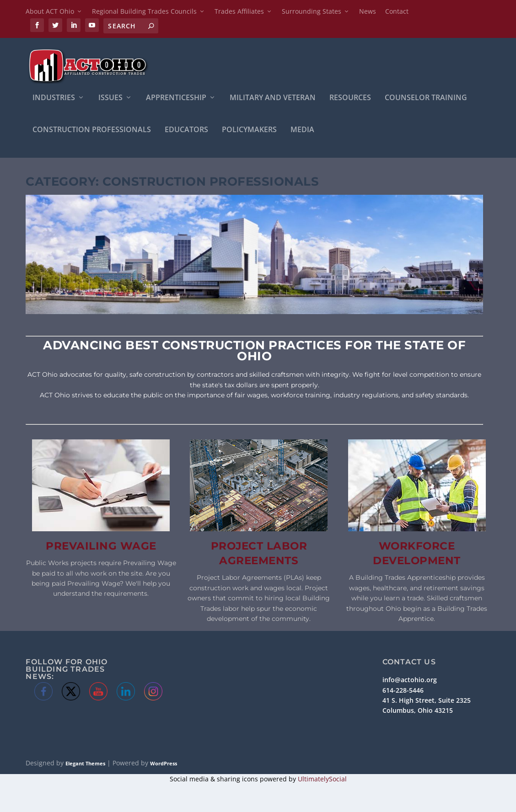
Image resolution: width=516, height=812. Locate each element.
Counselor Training (426, 99)
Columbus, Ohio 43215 (418, 712)
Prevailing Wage (101, 547)
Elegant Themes (85, 764)
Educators (186, 131)
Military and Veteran (273, 99)
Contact (397, 11)
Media (302, 131)
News (368, 11)
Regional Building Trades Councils (144, 11)
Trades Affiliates (239, 11)
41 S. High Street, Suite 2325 (427, 701)
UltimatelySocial (322, 780)
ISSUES (110, 99)
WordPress (164, 764)
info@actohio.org (410, 681)
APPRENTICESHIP (176, 99)
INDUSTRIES (54, 99)
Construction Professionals (92, 131)
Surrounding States (312, 11)
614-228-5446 (403, 691)
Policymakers (249, 131)
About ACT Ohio (50, 11)
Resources (350, 99)
